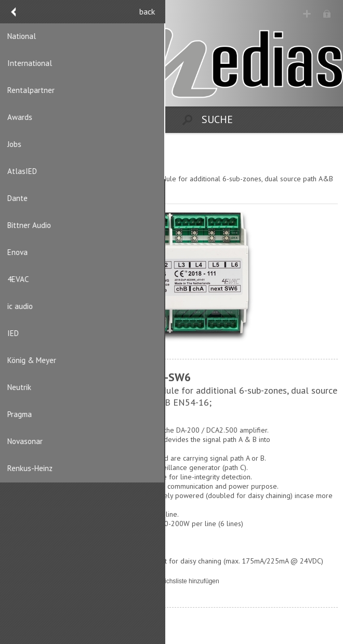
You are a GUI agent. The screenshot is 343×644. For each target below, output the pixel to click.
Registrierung (307, 14)
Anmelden (328, 14)
